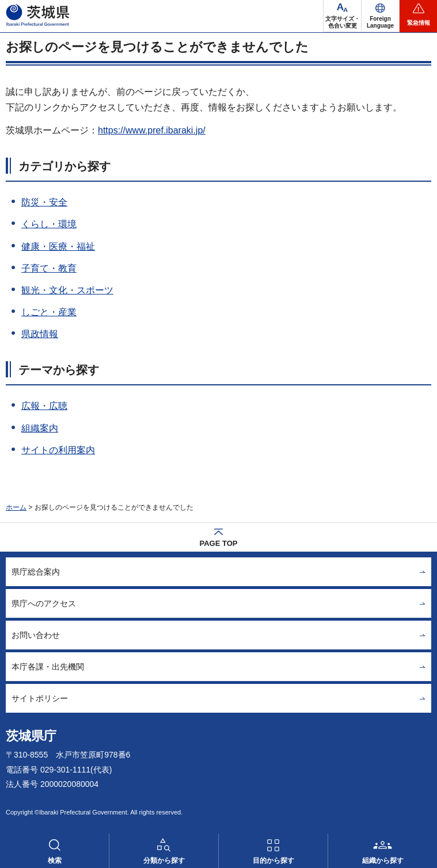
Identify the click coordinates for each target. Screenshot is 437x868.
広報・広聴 (44, 406)
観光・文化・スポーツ (67, 290)
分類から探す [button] (164, 861)
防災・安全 (44, 202)
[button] (380, 16)
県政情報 (40, 334)
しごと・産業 (49, 312)
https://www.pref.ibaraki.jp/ (152, 130)
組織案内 (40, 428)
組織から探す (383, 861)
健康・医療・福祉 (58, 246)
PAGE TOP (219, 543)
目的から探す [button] (273, 861)
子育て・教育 (49, 268)
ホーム (16, 507)
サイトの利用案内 (58, 450)
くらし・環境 (49, 224)
